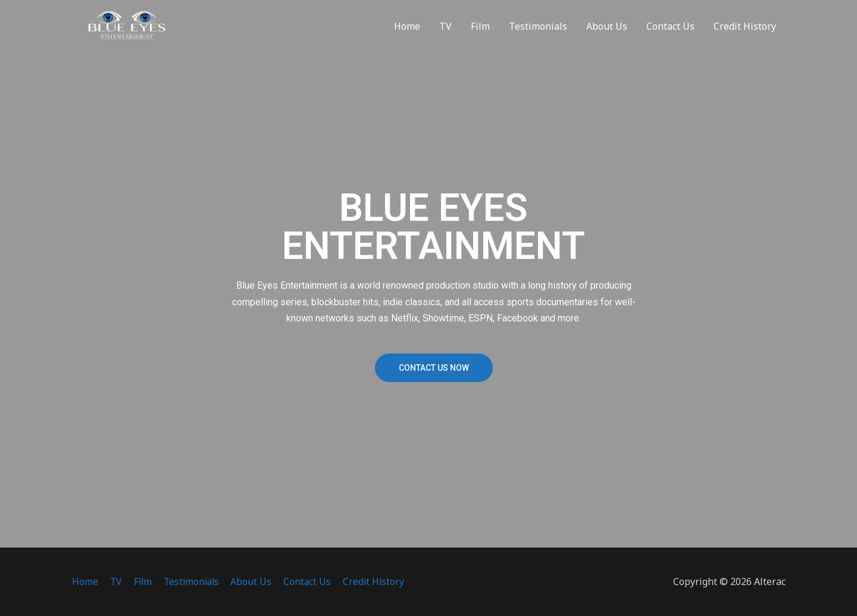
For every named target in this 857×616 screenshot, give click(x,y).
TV (445, 30)
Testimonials (538, 30)
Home (407, 30)
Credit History (745, 30)
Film (480, 30)
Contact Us (670, 30)
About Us (607, 30)
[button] (434, 368)
